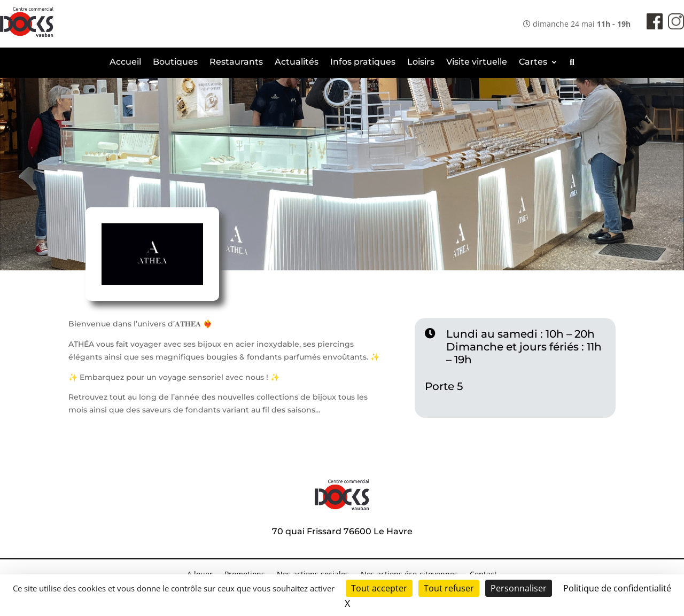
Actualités (297, 63)
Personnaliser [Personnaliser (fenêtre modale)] (519, 588)
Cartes (533, 63)
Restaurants (236, 63)
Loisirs (421, 63)
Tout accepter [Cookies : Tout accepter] (379, 588)
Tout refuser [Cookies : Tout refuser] (449, 588)
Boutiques (175, 63)
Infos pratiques (363, 63)
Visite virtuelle (477, 63)
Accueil (125, 63)
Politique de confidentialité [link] (617, 588)
